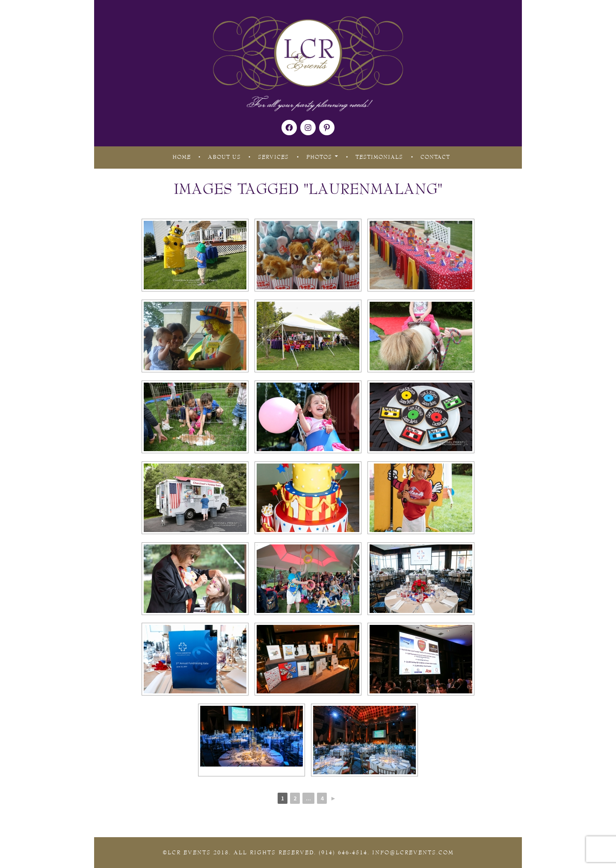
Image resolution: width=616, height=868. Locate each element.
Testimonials (379, 157)
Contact (435, 157)
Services (273, 157)
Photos (319, 157)
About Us (224, 157)
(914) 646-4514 (343, 853)
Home (182, 157)
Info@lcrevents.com (413, 853)
